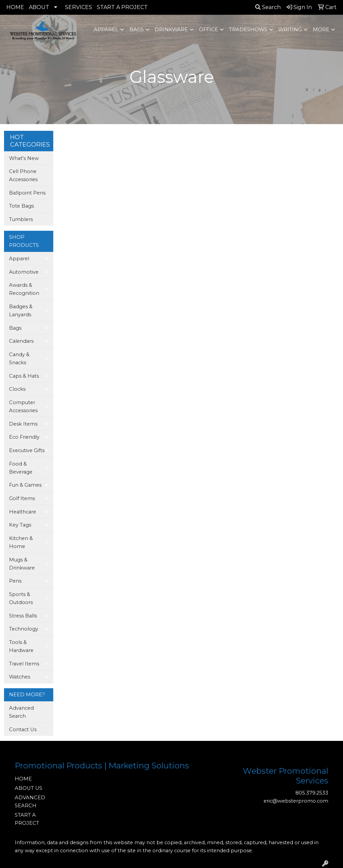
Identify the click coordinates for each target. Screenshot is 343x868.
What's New (24, 158)
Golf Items (22, 498)
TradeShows (248, 30)
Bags (136, 30)
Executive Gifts (27, 450)
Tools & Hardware (21, 646)
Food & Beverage (21, 468)
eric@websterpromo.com (296, 801)
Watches (20, 677)
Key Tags (20, 525)
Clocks (17, 389)
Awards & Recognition (24, 289)
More (321, 30)
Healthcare (23, 512)
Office (209, 30)
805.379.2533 (312, 793)
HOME (15, 7)
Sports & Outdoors (21, 598)
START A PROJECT (122, 7)
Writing (290, 30)
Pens (15, 581)
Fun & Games (25, 485)
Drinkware (171, 30)
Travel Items (24, 664)
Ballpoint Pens (27, 193)
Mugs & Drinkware (22, 564)
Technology (24, 629)
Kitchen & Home (21, 542)
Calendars (21, 341)
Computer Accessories (23, 406)
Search (268, 7)
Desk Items (23, 424)
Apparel (106, 30)
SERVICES (79, 7)
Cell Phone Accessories (23, 175)
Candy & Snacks (19, 359)
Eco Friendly (24, 437)
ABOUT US (28, 788)
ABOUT (39, 7)
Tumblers (21, 219)
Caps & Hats (24, 376)
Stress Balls (23, 616)
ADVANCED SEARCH (30, 802)
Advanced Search (21, 712)
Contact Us (23, 729)
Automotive (24, 272)
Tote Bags (21, 206)
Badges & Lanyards (21, 311)
